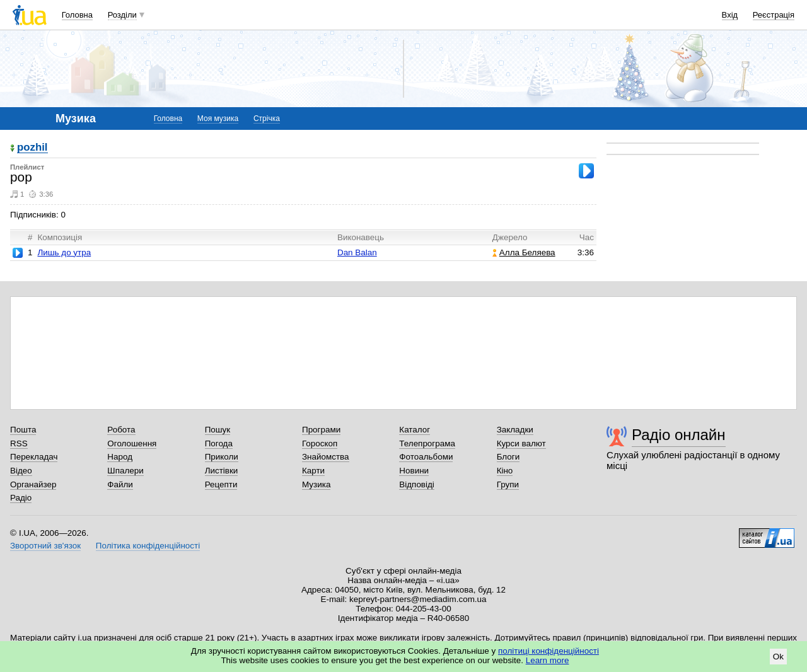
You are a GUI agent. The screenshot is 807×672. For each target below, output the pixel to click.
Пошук (218, 430)
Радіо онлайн (679, 435)
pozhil (32, 148)
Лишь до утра (64, 252)
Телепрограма (427, 443)
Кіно (505, 471)
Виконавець (361, 237)
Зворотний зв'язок (45, 546)
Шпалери (125, 471)
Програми (321, 430)
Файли (120, 484)
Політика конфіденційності (148, 546)
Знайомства (326, 457)
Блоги (508, 457)
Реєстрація (774, 15)
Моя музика (218, 119)
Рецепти (221, 484)
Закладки (515, 430)
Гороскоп (320, 443)
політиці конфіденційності (549, 651)
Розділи (122, 15)
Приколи (222, 457)
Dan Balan (357, 252)
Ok (778, 657)
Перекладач (34, 457)
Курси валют (521, 443)
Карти (313, 471)
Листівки (222, 471)
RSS (19, 443)
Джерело (510, 237)
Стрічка (267, 119)
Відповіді (417, 484)
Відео (21, 471)
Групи (508, 484)
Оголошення (132, 443)
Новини (414, 471)
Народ (120, 457)
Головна (77, 15)
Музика (316, 484)
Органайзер (33, 484)
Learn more (548, 660)
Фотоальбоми (426, 457)
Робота (121, 430)
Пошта (23, 430)
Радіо (21, 498)
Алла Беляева (524, 252)
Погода (219, 443)
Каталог (415, 430)
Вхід (730, 15)
